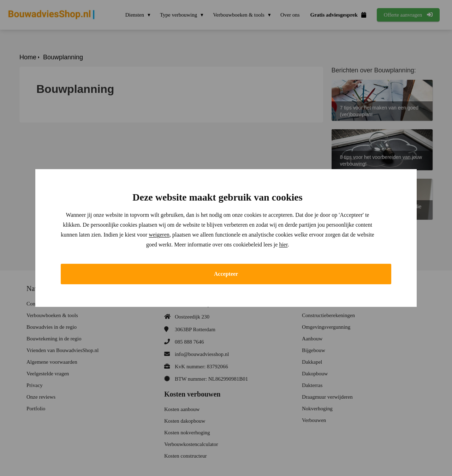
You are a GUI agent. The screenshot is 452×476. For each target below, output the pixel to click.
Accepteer (226, 274)
